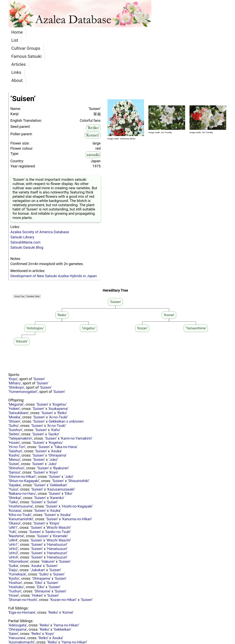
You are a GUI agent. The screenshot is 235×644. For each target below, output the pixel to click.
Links (140, 32)
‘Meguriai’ (16, 356)
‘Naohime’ (16, 488)
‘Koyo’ (13, 331)
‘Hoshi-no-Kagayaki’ (77, 458)
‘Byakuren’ (61, 420)
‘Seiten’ (14, 386)
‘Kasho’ (14, 407)
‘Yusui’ (13, 441)
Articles (122, 32)
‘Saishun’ (15, 403)
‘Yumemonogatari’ (23, 343)
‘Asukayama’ (58, 360)
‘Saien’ (13, 585)
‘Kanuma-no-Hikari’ (77, 471)
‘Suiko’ (44, 526)
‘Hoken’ (14, 360)
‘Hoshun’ (15, 535)
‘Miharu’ (15, 335)
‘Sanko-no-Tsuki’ (58, 484)
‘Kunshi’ (15, 611)
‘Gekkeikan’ (58, 437)
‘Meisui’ (14, 411)
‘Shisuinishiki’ (78, 433)
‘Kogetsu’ (59, 356)
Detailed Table (33, 248)
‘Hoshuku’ (16, 539)
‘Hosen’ (14, 394)
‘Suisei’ (14, 416)
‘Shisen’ (14, 373)
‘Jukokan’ (38, 522)
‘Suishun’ (15, 382)
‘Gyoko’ (54, 386)
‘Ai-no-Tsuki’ (58, 369)
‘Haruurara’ (17, 590)
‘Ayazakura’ (17, 619)
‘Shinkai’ (15, 450)
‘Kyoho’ (14, 530)
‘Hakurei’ (48, 513)
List (33, 32)
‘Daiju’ (13, 522)
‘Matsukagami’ (50, 619)
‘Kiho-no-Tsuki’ (20, 467)
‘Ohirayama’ (57, 407)
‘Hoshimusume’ (21, 458)
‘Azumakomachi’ (22, 594)
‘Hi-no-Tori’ (17, 399)
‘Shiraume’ (42, 543)
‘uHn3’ (13, 505)
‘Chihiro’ (15, 602)
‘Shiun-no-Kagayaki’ (24, 433)
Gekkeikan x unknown (66, 373)
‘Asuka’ (56, 403)
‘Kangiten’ (40, 624)
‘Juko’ (53, 411)
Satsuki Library (22, 189)
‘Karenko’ (57, 450)
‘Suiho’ (14, 377)
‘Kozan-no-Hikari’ (63, 552)
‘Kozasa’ (15, 462)
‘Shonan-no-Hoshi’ (23, 552)
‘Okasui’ (15, 475)
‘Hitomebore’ (19, 513)
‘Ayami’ (14, 624)
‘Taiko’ (13, 454)
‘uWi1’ (13, 479)
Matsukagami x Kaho (48, 598)
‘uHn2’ (13, 501)
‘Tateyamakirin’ (20, 390)
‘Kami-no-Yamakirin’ (76, 390)
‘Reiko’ (93, 80)
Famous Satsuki (93, 32)
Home (17, 32)
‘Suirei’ (14, 607)
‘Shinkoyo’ (16, 339)
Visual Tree (19, 248)
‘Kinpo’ (54, 475)
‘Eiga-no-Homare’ (22, 564)
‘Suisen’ (39, 331)
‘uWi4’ (13, 492)
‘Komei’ (92, 87)
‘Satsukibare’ (19, 365)
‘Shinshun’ (16, 420)
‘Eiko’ (68, 445)
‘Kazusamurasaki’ (61, 441)
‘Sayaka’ (15, 437)
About (157, 32)
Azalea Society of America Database (40, 184)
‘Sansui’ (15, 424)
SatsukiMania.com (26, 194)
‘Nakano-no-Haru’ (22, 445)
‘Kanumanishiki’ (21, 471)
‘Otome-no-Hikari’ (22, 428)
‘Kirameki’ (60, 488)
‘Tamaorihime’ (57, 615)
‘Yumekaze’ (17, 526)
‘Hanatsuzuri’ (57, 496)
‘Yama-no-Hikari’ (66, 577)
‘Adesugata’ (18, 577)
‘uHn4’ (13, 509)
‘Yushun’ (15, 543)
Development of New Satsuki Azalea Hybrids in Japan (54, 228)
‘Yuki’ (13, 484)
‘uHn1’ (13, 496)
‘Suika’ (13, 518)
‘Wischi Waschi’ (59, 479)
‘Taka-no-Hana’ (66, 399)
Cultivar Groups (57, 32)
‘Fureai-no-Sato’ (21, 615)
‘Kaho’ (55, 382)
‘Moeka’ (14, 369)
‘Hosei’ (14, 547)
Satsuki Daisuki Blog (27, 199)
